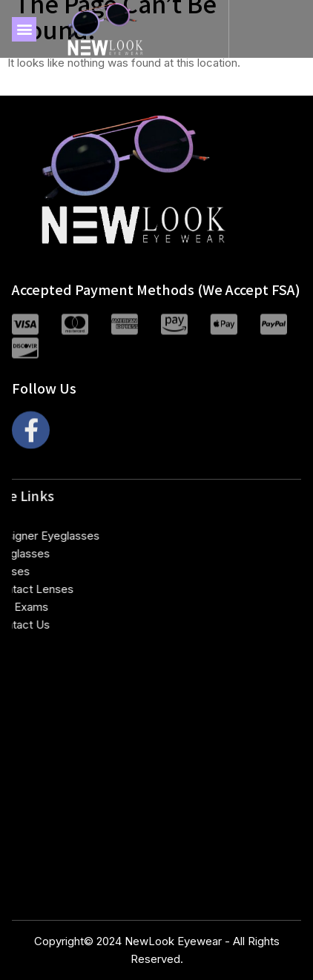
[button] (24, 29)
